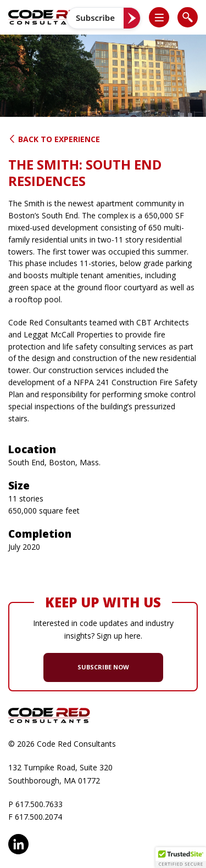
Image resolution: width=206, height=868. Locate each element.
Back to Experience (54, 139)
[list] (159, 17)
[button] (164, 17)
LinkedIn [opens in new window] (18, 844)
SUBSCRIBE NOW (103, 667)
